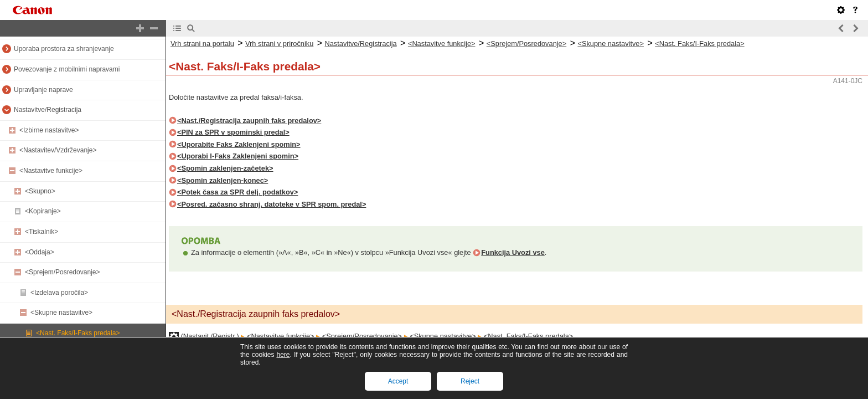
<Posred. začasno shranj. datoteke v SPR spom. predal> (272, 204)
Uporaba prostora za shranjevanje (64, 49)
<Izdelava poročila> (59, 293)
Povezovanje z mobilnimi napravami (67, 69)
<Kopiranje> (43, 211)
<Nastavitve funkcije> (51, 171)
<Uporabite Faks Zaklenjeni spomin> (239, 144)
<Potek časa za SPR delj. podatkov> (237, 192)
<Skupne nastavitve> (61, 313)
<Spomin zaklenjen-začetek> (225, 168)
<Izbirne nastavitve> (49, 130)
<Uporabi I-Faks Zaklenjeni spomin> (238, 156)
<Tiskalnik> (42, 232)
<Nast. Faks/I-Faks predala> (78, 333)
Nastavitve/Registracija (48, 110)
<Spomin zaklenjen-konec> (223, 180)
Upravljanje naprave (43, 90)
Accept (398, 381)
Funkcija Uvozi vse (513, 252)
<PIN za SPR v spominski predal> (233, 132)
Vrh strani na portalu (202, 44)
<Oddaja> (40, 252)
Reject (470, 381)
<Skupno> (40, 191)
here (283, 355)
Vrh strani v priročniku (279, 44)
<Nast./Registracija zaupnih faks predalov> (249, 121)
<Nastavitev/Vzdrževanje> (58, 150)
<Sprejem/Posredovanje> (62, 272)
